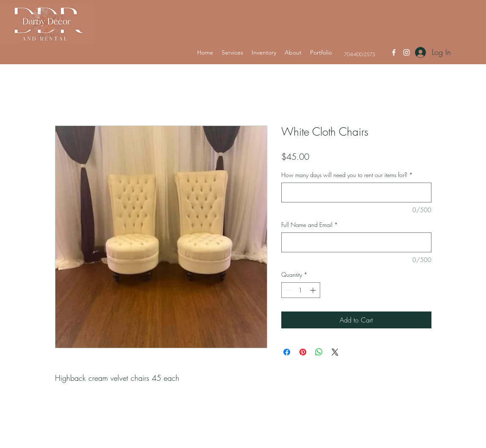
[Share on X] (335, 352)
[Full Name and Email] (356, 242)
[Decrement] (288, 290)
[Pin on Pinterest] (303, 352)
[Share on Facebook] (287, 352)
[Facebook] (394, 52)
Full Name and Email (310, 225)
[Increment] (314, 290)
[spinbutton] (301, 290)
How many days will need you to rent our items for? (347, 175)
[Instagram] (406, 52)
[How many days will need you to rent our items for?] (356, 193)
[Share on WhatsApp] (319, 352)
